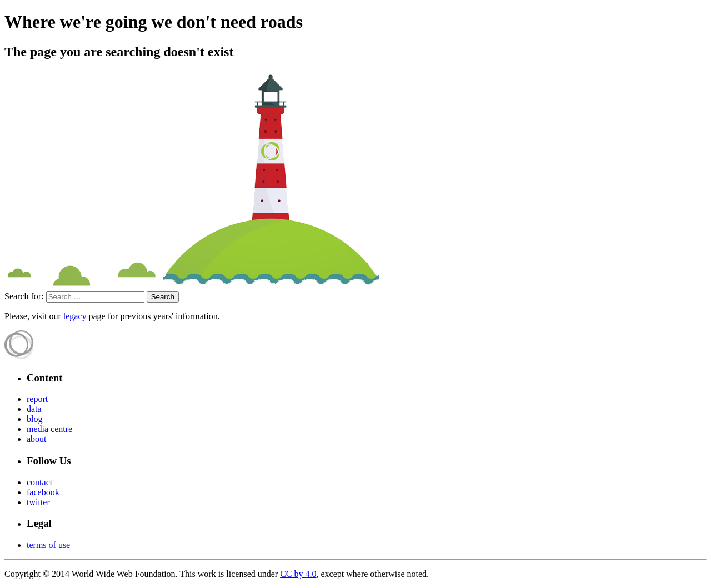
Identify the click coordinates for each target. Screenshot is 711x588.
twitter (38, 502)
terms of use (48, 545)
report (37, 399)
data (34, 409)
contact (39, 482)
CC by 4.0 (298, 574)
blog (34, 419)
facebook (43, 492)
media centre (49, 429)
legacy (75, 316)
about (37, 439)
